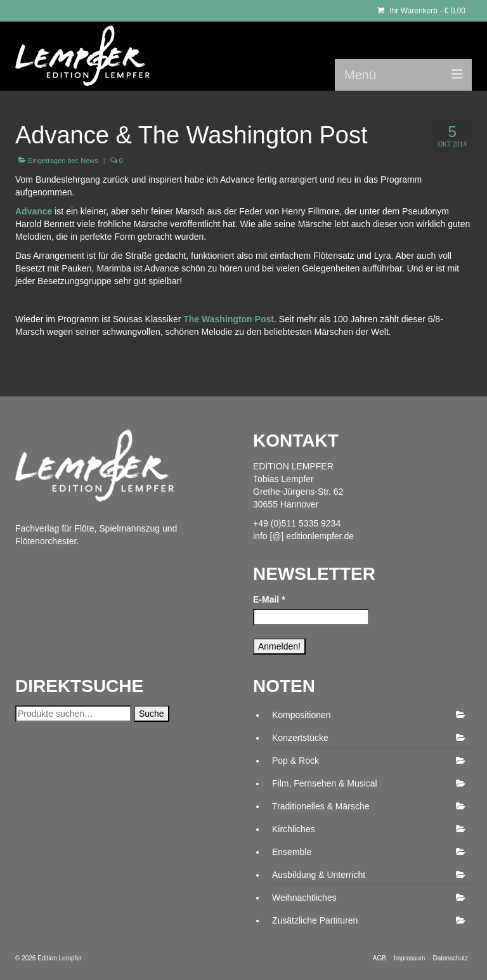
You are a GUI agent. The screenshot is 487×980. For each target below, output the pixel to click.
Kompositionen (302, 715)
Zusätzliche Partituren (315, 920)
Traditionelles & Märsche (321, 806)
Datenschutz (450, 958)
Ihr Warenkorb (421, 11)
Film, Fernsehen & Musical (325, 783)
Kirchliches (294, 829)
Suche (152, 714)
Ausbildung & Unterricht (319, 875)
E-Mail (269, 599)
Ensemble (292, 852)
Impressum (409, 958)
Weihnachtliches (304, 898)
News (89, 160)
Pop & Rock (295, 761)
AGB (380, 958)
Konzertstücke (300, 738)
